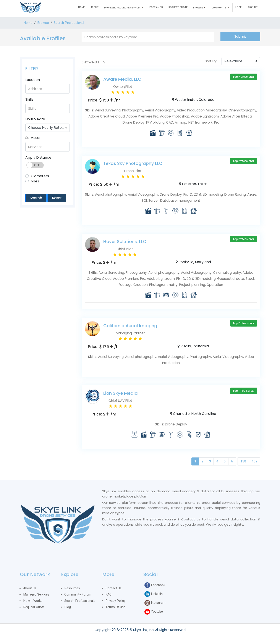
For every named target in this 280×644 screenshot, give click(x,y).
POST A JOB (156, 7)
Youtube (154, 612)
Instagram (155, 603)
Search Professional (69, 23)
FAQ (108, 594)
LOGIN (239, 7)
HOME (82, 7)
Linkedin (154, 594)
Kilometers (40, 176)
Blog (68, 607)
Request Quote (34, 607)
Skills (29, 99)
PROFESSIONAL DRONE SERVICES (122, 8)
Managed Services (36, 594)
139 (255, 461)
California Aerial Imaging (130, 326)
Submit (240, 36)
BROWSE (198, 8)
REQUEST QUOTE (178, 7)
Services (32, 138)
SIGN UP (253, 7)
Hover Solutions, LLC (125, 241)
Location (33, 80)
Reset (57, 198)
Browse (43, 23)
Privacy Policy (115, 601)
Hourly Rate (35, 119)
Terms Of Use (115, 607)
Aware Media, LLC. (123, 79)
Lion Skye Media (121, 393)
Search (36, 198)
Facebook (155, 585)
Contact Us (113, 588)
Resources (72, 588)
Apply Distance (38, 157)
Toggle (35, 165)
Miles (35, 181)
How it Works (33, 601)
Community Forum (78, 594)
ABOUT (95, 7)
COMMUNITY (219, 8)
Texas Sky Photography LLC (133, 163)
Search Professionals (80, 601)
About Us (30, 588)
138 (243, 461)
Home (28, 23)
